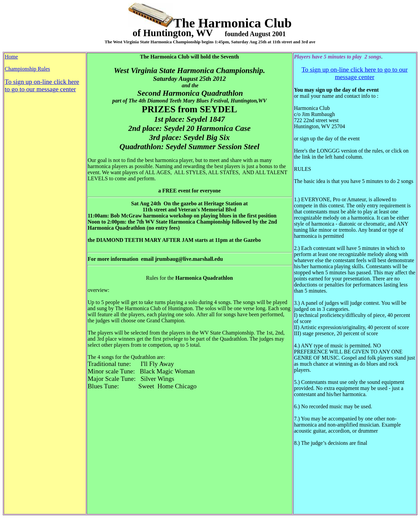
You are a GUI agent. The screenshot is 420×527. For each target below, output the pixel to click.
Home (11, 57)
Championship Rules (27, 69)
